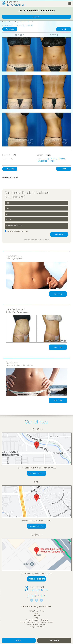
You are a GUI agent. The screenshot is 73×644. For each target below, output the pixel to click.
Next (64, 29)
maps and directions (37, 473)
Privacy (42, 240)
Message (54, 641)
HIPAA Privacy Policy (36, 611)
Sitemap (36, 613)
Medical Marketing (30, 606)
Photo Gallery (14, 22)
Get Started (37, 17)
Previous (10, 29)
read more (58, 294)
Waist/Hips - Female (46, 161)
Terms (47, 240)
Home (4, 22)
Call (19, 641)
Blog (37, 618)
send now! (59, 234)
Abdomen (61, 159)
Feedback (37, 615)
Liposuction (25, 22)
